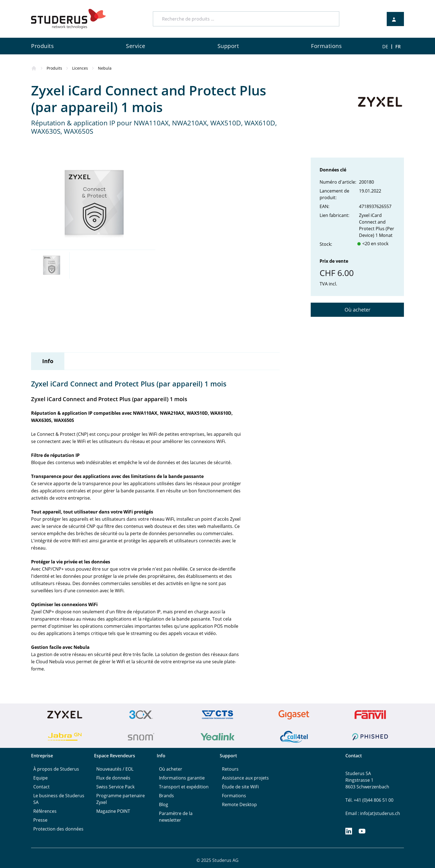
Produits (54, 68)
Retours (230, 769)
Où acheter (357, 310)
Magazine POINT (113, 811)
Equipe (41, 778)
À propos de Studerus (56, 769)
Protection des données (58, 829)
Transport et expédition (184, 787)
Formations (234, 796)
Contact (41, 787)
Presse (40, 820)
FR (398, 47)
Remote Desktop (239, 804)
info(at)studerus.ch (380, 813)
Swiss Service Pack (115, 787)
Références (45, 811)
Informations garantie (182, 778)
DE (385, 47)
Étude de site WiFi (240, 787)
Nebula (105, 68)
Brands (166, 796)
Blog (164, 804)
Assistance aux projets (245, 778)
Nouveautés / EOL (115, 769)
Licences (80, 68)
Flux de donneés (113, 778)
